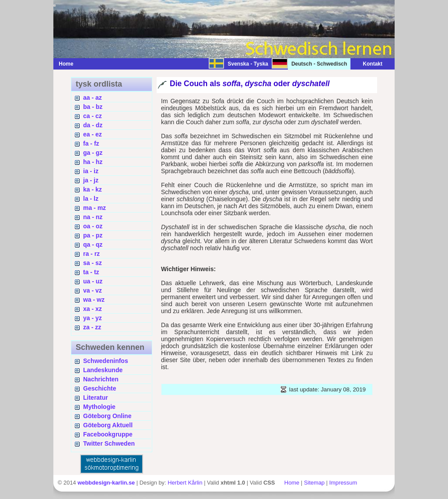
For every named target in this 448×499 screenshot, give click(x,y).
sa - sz (93, 263)
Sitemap (314, 483)
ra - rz (91, 254)
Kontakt (368, 64)
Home (66, 64)
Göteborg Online (107, 416)
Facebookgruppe (108, 434)
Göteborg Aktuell (108, 425)
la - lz (91, 199)
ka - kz (93, 189)
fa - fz (91, 143)
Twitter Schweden (109, 443)
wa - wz (94, 300)
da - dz (93, 125)
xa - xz (93, 309)
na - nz (93, 217)
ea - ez (93, 134)
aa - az (93, 98)
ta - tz (91, 272)
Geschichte (100, 388)
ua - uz (93, 281)
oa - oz (93, 226)
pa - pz (93, 235)
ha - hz (93, 162)
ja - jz (91, 180)
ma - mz (94, 208)
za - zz (92, 327)
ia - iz (91, 171)
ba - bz (93, 107)
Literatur (96, 398)
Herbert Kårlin (185, 483)
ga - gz (93, 153)
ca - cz (93, 116)
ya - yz (93, 318)
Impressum (343, 483)
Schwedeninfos (106, 361)
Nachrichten (101, 379)
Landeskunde (103, 370)
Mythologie (99, 407)
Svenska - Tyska (248, 64)
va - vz (93, 290)
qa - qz (93, 244)
